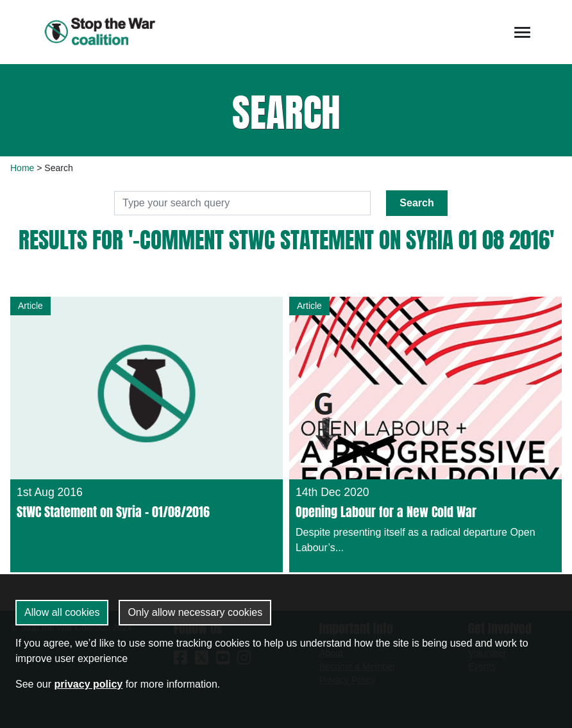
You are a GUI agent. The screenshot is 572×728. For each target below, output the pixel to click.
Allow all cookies (62, 612)
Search (416, 203)
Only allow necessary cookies (195, 612)
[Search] (242, 203)
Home (22, 168)
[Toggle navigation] (522, 32)
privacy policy (88, 684)
